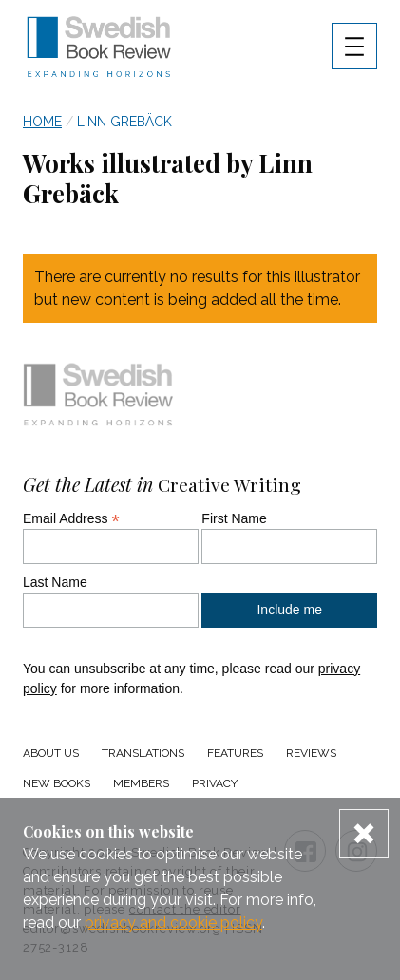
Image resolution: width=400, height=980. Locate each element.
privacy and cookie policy (173, 923)
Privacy (215, 783)
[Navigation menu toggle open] (354, 46)
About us (51, 753)
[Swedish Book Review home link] (99, 49)
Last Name (55, 582)
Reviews (311, 753)
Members (141, 783)
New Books (57, 783)
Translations (143, 753)
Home (42, 122)
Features (235, 753)
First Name (234, 518)
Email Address (71, 518)
